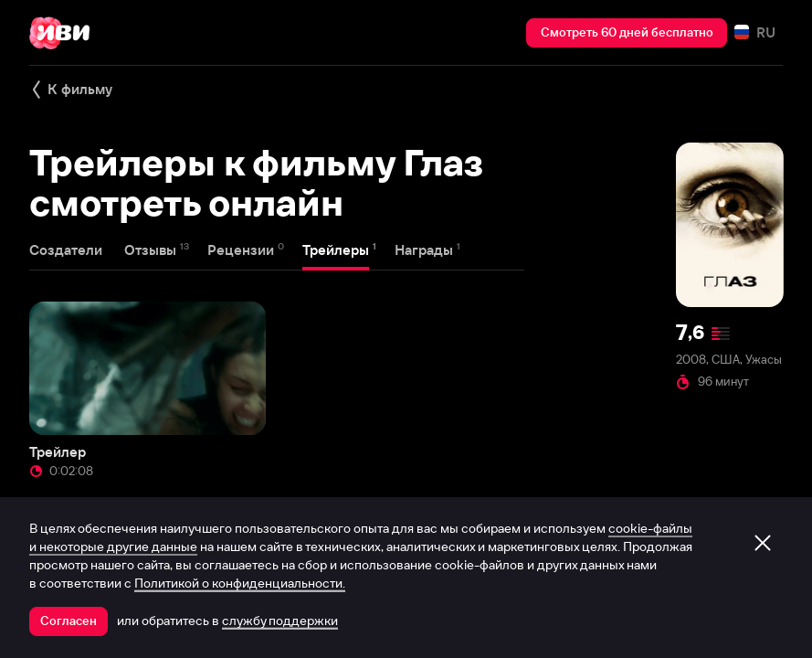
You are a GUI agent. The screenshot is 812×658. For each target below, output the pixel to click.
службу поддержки (280, 621)
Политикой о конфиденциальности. (240, 583)
